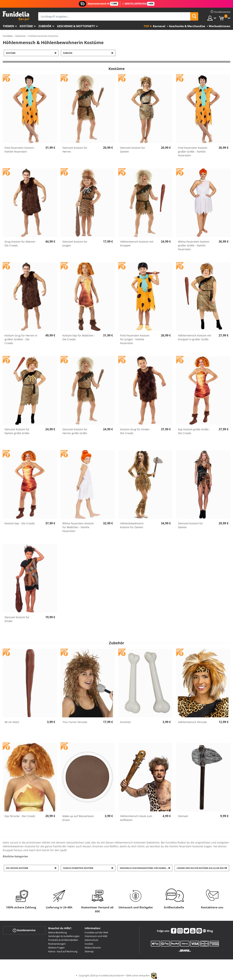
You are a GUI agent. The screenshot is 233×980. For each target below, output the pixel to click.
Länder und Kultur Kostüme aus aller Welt (201, 868)
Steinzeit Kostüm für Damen (133, 150)
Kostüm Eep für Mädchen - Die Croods (79, 337)
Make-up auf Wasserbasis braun (78, 818)
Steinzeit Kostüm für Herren (75, 150)
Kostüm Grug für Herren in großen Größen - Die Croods (21, 339)
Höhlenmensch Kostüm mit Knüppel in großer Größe (195, 337)
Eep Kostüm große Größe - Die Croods (194, 431)
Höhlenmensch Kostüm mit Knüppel (137, 243)
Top (146, 26)
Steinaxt (183, 816)
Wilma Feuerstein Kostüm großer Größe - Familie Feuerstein (194, 245)
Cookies (89, 944)
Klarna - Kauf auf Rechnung (63, 951)
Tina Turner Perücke (75, 722)
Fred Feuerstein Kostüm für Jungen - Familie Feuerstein (135, 339)
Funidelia (8, 36)
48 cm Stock (12, 722)
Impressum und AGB (96, 936)
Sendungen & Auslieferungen (64, 936)
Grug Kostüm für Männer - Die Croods (21, 243)
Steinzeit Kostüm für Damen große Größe (17, 431)
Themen (8, 26)
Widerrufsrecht (93, 948)
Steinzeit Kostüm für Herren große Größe (75, 431)
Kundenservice (24, 930)
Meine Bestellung (58, 932)
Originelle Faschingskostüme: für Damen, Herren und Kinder (146, 868)
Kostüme (26, 26)
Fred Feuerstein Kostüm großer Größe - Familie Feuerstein (193, 152)
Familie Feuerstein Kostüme (78, 868)
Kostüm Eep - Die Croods (20, 523)
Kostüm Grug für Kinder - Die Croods (136, 431)
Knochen (126, 722)
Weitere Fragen (56, 948)
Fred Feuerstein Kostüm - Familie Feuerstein (20, 150)
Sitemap (89, 951)
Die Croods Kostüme (17, 868)
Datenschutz (91, 940)
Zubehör (45, 26)
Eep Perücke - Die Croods (20, 816)
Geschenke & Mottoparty (76, 26)
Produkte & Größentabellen (63, 940)
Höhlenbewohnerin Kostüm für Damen (132, 525)
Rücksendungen (57, 944)
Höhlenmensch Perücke (192, 722)
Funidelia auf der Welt (96, 932)
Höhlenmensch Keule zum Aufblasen (136, 818)
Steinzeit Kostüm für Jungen (75, 243)
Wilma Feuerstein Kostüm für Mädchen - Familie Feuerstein (78, 527)
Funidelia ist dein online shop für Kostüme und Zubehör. (16, 16)
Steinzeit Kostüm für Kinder (17, 619)
